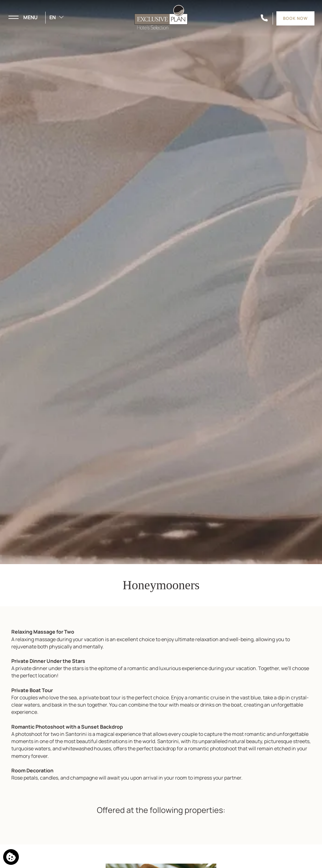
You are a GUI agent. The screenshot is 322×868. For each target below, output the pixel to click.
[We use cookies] (11, 857)
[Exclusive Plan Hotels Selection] (161, 17)
